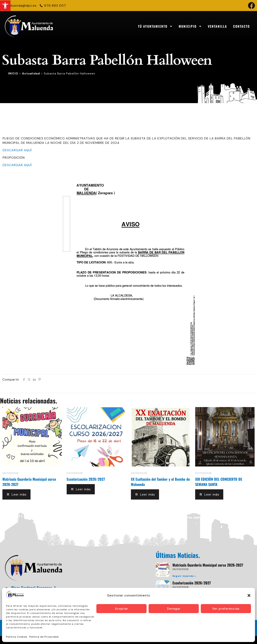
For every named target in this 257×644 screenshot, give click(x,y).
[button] (5, 6)
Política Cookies (17, 637)
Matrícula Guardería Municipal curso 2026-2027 (208, 565)
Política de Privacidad (44, 637)
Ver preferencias (226, 609)
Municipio (190, 26)
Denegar (174, 609)
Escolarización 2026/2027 (86, 479)
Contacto (241, 26)
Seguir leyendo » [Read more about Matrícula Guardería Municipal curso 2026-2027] (184, 576)
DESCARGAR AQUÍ (17, 150)
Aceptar (121, 609)
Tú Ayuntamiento (155, 26)
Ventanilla (217, 26)
